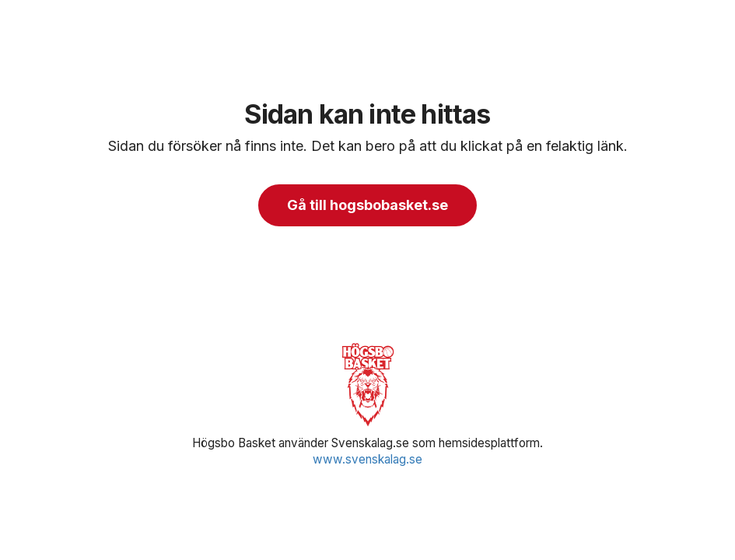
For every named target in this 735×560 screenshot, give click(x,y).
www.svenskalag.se (367, 459)
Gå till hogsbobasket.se (367, 205)
